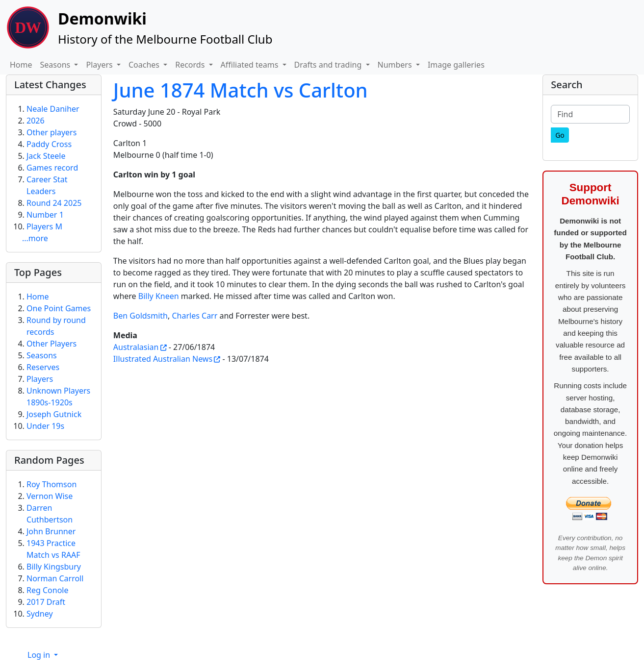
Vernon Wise (50, 496)
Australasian (136, 347)
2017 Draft (46, 602)
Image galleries (456, 65)
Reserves (43, 367)
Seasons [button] (56, 65)
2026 (36, 121)
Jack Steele (46, 156)
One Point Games (59, 308)
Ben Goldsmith (141, 316)
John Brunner (51, 531)
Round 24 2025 (54, 203)
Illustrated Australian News (163, 359)
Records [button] (191, 65)
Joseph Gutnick (54, 414)
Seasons (42, 355)
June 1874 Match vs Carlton (241, 90)
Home (21, 65)
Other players (52, 132)
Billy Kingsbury (54, 567)
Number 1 (45, 215)
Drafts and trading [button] (329, 65)
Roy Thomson (52, 484)
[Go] (560, 135)
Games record (52, 168)
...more (35, 238)
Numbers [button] (396, 65)
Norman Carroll (55, 578)
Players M (44, 226)
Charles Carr (194, 316)
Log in (40, 655)
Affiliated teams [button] (251, 65)
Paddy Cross (49, 144)
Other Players (52, 344)
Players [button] (100, 65)
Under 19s (45, 426)
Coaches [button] (145, 65)
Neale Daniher (53, 109)
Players (40, 379)
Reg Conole (48, 590)
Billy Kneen (159, 296)
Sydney (40, 614)
